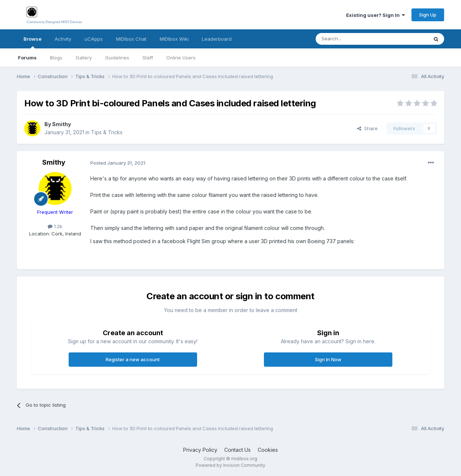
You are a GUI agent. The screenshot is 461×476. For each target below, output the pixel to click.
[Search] (353, 39)
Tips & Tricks (107, 132)
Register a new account (133, 359)
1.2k (55, 226)
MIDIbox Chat (131, 39)
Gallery (84, 58)
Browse (32, 42)
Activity (63, 39)
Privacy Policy (200, 450)
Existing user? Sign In (375, 15)
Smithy (61, 124)
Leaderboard (217, 39)
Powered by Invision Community (230, 465)
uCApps (94, 39)
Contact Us (237, 450)
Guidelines (117, 58)
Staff (148, 58)
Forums (27, 58)
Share (367, 128)
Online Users (181, 58)
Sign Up (428, 15)
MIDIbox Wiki (174, 39)
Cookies (268, 450)
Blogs (56, 58)
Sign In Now (328, 359)
